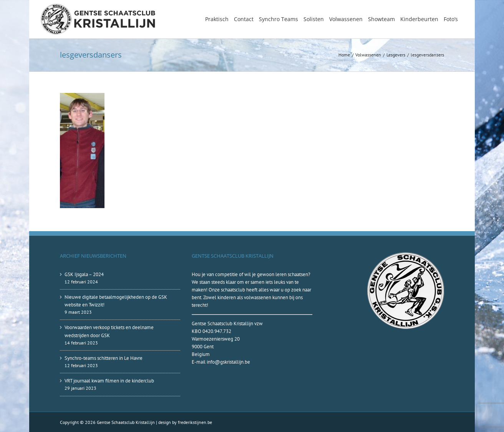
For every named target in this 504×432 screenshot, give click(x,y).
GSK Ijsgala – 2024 (84, 274)
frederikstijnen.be (195, 422)
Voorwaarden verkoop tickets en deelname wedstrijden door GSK (109, 331)
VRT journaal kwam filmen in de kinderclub (109, 381)
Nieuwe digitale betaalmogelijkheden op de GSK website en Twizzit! (116, 301)
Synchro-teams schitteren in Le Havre (104, 358)
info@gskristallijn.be (228, 362)
